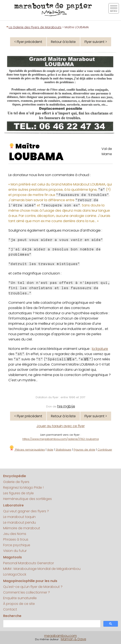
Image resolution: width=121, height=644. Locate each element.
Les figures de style (18, 493)
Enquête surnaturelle (20, 598)
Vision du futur (15, 551)
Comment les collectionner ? (27, 592)
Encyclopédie (15, 476)
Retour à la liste (63, 42)
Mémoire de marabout (22, 528)
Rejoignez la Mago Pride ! (23, 488)
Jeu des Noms (15, 534)
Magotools (12, 557)
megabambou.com (60, 636)
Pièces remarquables (27, 450)
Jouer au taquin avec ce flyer (61, 426)
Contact (10, 609)
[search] (51, 624)
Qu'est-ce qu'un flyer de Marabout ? (33, 587)
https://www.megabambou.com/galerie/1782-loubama (61, 439)
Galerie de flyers (16, 482)
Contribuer (105, 450)
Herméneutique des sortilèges (27, 499)
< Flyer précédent (28, 42)
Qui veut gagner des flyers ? (26, 511)
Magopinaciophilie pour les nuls (30, 581)
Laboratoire (13, 505)
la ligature (100, 349)
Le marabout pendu (20, 522)
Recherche (12, 616)
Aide (50, 450)
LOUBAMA (36, 157)
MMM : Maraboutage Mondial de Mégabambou (42, 569)
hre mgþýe (66, 406)
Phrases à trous (16, 539)
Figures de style (84, 450)
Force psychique (17, 545)
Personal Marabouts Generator (29, 563)
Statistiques (63, 450)
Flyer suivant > (96, 42)
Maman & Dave (74, 639)
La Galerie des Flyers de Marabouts (35, 27)
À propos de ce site (19, 604)
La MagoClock (15, 574)
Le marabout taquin (19, 517)
